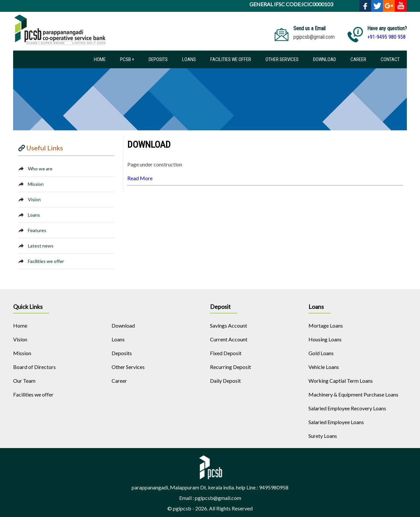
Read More (140, 178)
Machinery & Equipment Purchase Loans (353, 394)
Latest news (41, 246)
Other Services (282, 59)
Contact (390, 59)
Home (100, 59)
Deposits (158, 59)
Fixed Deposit (226, 353)
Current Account (229, 339)
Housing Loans (325, 339)
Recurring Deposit (231, 367)
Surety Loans (323, 436)
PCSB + (127, 59)
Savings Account (229, 325)
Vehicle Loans (324, 367)
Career (358, 59)
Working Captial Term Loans (341, 381)
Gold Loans (321, 353)
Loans (189, 59)
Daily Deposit (225, 381)
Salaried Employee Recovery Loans (347, 408)
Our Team (24, 381)
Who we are (40, 169)
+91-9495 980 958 (386, 37)
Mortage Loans (326, 325)
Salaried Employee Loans (336, 422)
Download (325, 59)
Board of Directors (34, 367)
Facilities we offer (231, 59)
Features (37, 230)
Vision (34, 199)
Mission (36, 184)
